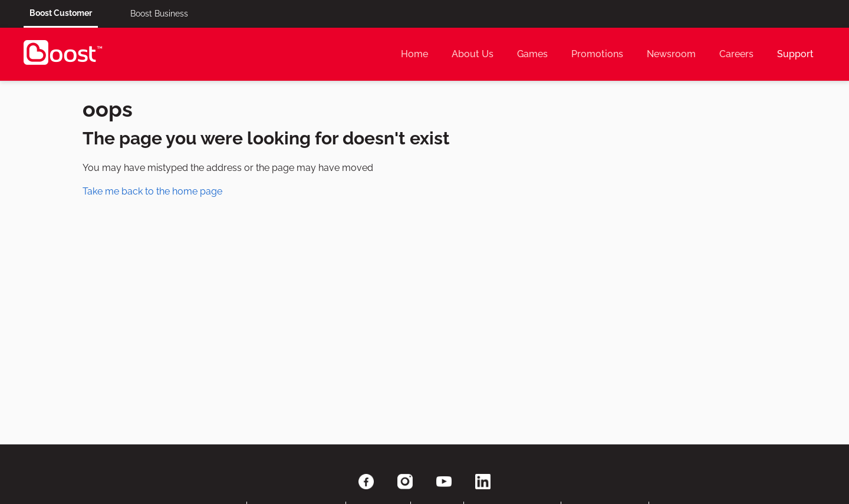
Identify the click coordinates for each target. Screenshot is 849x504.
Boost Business (159, 14)
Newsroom (671, 54)
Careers (736, 54)
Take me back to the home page (152, 191)
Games (532, 54)
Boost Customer (61, 13)
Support (795, 54)
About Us (473, 54)
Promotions (597, 54)
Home (414, 54)
